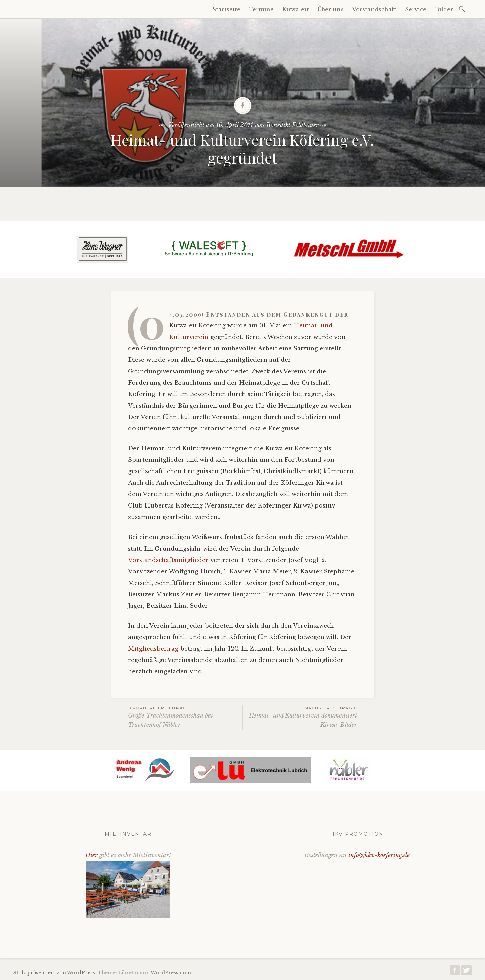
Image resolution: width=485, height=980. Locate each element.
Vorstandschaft (374, 9)
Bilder (444, 9)
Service (416, 9)
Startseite (226, 9)
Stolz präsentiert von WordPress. (55, 973)
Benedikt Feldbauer (293, 125)
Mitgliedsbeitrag (154, 649)
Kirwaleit (296, 9)
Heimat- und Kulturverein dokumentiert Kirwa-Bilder (300, 716)
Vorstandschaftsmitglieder (169, 560)
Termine (261, 9)
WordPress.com (171, 973)
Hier (91, 855)
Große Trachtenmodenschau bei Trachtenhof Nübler (185, 716)
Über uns (330, 9)
